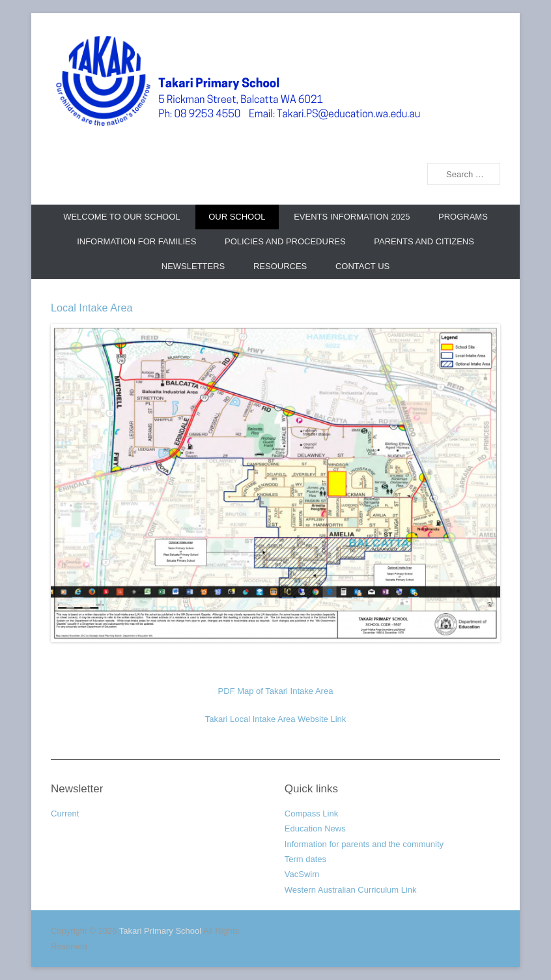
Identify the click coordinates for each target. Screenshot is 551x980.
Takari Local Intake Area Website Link (276, 719)
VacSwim (302, 874)
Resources (280, 266)
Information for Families (136, 241)
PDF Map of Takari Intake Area (276, 691)
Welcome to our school (121, 217)
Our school (237, 217)
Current (65, 814)
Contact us (362, 266)
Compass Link (311, 814)
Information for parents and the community (364, 844)
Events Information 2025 (352, 217)
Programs (463, 217)
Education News (315, 829)
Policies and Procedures (285, 241)
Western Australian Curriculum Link (351, 890)
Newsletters (193, 266)
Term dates (305, 859)
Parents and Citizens (424, 241)
